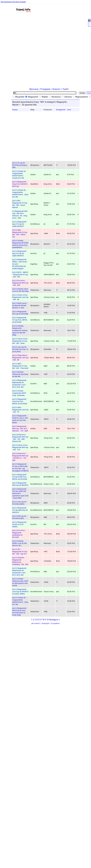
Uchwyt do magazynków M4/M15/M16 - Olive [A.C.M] (20, 193)
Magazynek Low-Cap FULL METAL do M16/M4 (20, 401)
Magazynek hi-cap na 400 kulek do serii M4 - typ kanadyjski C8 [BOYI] (20, 467)
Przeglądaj (45, 89)
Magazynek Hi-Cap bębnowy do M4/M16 (20, 510)
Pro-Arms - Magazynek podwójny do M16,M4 (19, 534)
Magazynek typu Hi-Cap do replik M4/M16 (19, 224)
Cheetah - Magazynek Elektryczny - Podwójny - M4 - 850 (20, 561)
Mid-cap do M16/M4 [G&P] (19, 517)
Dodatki (23, 2)
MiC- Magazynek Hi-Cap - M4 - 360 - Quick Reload (20, 204)
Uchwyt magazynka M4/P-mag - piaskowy (19, 393)
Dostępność (61, 110)
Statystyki (45, 623)
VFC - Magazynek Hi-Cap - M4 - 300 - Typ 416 (20, 551)
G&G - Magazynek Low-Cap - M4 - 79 (20, 410)
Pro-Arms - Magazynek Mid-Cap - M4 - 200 (20, 283)
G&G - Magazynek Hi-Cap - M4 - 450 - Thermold (20, 366)
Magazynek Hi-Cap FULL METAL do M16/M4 (20, 320)
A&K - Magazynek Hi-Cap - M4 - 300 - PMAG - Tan (20, 233)
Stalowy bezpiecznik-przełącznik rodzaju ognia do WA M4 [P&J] (20, 330)
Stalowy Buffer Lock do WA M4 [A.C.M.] (20, 543)
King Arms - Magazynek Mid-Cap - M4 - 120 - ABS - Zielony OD (20, 438)
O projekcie (55, 623)
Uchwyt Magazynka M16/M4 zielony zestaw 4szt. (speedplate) (20, 244)
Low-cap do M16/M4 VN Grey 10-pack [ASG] (20, 349)
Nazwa (15, 110)
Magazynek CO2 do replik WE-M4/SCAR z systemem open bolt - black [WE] (20, 493)
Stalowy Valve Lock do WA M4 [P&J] (20, 290)
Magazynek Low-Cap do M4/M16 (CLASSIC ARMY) (20, 591)
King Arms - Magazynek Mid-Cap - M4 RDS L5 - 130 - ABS (20, 457)
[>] (16, 163)
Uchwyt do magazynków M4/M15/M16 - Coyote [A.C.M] (19, 174)
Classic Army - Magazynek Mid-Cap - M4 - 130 (20, 447)
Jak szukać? (36, 623)
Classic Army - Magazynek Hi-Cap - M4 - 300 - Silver (20, 341)
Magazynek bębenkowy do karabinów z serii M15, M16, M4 (19, 384)
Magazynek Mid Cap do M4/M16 (20, 484)
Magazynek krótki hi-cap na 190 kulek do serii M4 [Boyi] (20, 419)
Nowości (56, 89)
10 (47, 620)
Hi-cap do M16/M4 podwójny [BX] (20, 165)
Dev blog (16, 2)
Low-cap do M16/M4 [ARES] (19, 503)
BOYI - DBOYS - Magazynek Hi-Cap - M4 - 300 (20, 274)
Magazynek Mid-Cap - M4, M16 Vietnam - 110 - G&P (20, 428)
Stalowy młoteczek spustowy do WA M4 (20, 374)
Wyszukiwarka (6, 2)
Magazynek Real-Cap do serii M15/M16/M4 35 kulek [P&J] (19, 611)
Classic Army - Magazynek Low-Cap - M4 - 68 (20, 297)
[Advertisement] (8, 49)
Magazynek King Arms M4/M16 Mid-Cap (20, 184)
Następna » (55, 620)
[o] (13, 163)
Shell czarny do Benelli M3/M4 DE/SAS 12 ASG (19, 305)
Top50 (65, 89)
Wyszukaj (34, 89)
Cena (69, 110)
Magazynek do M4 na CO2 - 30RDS (19, 524)
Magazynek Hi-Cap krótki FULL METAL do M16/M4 (20, 477)
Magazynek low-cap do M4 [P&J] (20, 313)
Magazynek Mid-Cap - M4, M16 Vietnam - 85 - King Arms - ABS (20, 214)
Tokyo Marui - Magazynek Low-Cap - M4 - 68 (20, 358)
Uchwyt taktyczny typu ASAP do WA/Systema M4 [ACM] (20, 582)
